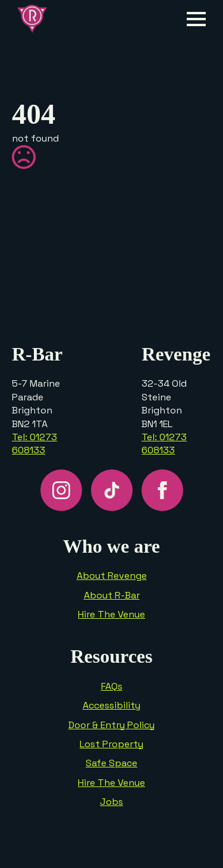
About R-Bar (112, 595)
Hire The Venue (111, 614)
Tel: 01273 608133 (34, 444)
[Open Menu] (196, 19)
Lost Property (111, 744)
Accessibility (111, 705)
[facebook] (162, 490)
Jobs (111, 802)
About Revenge (112, 576)
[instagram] (61, 490)
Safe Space (111, 763)
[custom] (112, 490)
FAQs (112, 686)
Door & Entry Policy (111, 725)
